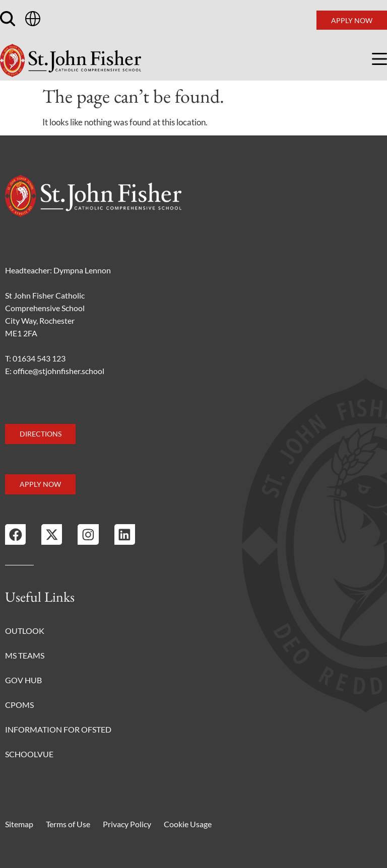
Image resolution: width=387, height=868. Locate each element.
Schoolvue (29, 754)
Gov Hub (23, 680)
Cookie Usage (188, 824)
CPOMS (19, 705)
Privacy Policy (127, 824)
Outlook (25, 631)
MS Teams (25, 655)
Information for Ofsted (58, 729)
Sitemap (19, 824)
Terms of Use (68, 824)
